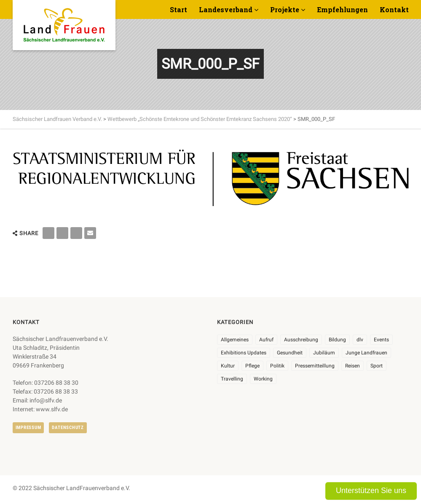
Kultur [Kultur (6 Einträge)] (228, 366)
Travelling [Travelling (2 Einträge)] (232, 379)
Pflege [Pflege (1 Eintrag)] (252, 366)
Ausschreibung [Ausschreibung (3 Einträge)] (301, 340)
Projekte (285, 9)
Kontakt (394, 9)
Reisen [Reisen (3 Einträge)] (353, 366)
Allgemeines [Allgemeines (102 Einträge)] (235, 340)
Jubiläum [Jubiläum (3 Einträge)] (324, 353)
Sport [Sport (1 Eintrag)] (377, 366)
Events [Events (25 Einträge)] (381, 340)
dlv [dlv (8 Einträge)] (360, 340)
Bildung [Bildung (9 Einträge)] (337, 340)
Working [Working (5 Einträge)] (263, 379)
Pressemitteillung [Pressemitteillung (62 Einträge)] (315, 366)
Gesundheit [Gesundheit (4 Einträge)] (290, 353)
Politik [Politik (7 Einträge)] (277, 366)
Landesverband (226, 9)
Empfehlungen (342, 9)
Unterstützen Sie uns (371, 491)
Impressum (28, 428)
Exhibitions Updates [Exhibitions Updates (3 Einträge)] (244, 353)
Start (178, 9)
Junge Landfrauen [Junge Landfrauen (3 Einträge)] (366, 353)
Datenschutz (68, 428)
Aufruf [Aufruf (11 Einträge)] (266, 340)
